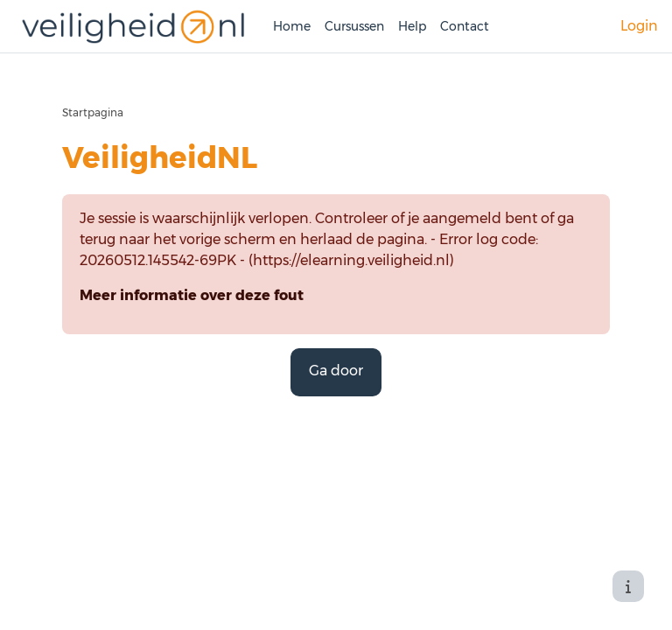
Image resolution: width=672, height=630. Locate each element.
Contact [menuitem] (465, 26)
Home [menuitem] (292, 26)
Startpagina (93, 112)
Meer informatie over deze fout (192, 295)
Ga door (336, 371)
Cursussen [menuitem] (354, 26)
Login (639, 26)
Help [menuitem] (412, 26)
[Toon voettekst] (628, 586)
